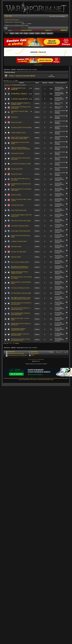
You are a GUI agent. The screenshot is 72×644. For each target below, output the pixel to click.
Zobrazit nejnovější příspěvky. (12, 20)
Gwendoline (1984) (16, 247)
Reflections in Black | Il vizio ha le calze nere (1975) (20, 335)
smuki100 (34, 69)
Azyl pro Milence (15, 378)
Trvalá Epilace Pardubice (24, 378)
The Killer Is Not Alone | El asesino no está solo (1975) (21, 303)
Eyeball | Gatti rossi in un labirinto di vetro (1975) (21, 324)
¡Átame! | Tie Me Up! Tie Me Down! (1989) (20, 236)
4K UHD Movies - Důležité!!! (19, 94)
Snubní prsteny (62, 378)
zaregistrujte (21, 22)
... (12, 80)
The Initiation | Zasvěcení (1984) (20, 226)
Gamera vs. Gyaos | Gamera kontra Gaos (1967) (21, 159)
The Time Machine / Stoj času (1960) (21, 293)
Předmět (22, 83)
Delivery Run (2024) (16, 174)
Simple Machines (41, 359)
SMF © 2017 (35, 359)
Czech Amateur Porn (48, 378)
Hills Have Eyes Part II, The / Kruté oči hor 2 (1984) (21, 278)
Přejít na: (51, 352)
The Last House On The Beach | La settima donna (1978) (21, 309)
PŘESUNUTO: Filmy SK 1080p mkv (19, 112)
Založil (37, 83)
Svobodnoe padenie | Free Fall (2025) (21, 128)
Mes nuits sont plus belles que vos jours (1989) (20, 179)
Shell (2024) (14, 117)
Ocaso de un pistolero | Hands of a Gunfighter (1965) (20, 104)
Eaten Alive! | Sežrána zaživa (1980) (21, 221)
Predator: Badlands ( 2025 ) (18, 133)
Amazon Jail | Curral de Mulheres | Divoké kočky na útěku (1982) (20, 138)
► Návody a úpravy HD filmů (19, 99)
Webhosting (44, 380)
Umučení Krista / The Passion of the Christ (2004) (21, 107)
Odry (30, 69)
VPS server (55, 378)
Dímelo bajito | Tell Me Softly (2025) (21, 231)
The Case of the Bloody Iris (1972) (20, 288)
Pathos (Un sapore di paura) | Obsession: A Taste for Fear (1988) (20, 148)
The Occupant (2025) (17, 169)
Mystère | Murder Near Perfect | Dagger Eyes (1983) (19, 272)
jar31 (10, 85)
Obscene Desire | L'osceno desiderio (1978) (21, 283)
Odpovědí (45, 83)
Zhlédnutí (51, 83)
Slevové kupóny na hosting (35, 380)
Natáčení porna (33, 378)
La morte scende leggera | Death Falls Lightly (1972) (21, 215)
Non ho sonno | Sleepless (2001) (20, 262)
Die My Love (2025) (16, 122)
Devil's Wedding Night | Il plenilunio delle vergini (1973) (20, 314)
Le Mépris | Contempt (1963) (19, 241)
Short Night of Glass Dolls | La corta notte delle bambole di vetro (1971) (21, 298)
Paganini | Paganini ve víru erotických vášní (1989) (21, 190)
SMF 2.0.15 (30, 359)
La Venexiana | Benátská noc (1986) (21, 164)
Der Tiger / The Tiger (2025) (18, 252)
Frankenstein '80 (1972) (17, 153)
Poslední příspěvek (61, 83)
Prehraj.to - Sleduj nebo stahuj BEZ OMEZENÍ (22, 76)
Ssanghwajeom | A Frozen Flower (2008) (20, 143)
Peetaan (7, 85)
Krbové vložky (50, 380)
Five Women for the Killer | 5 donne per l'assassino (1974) (21, 340)
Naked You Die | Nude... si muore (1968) (20, 319)
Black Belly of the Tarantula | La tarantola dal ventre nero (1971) (20, 267)
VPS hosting (40, 378)
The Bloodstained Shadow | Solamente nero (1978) (18, 329)
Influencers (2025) (16, 195)
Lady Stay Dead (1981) (17, 205)
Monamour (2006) (16, 257)
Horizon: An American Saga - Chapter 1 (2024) (21, 200)
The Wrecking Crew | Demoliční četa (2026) (21, 184)
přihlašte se (12, 22)
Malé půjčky (27, 380)
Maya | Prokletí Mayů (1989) (19, 210)
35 (14, 80)
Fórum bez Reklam (38, 65)
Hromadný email (7, 378)
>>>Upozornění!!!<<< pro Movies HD (18, 89)
